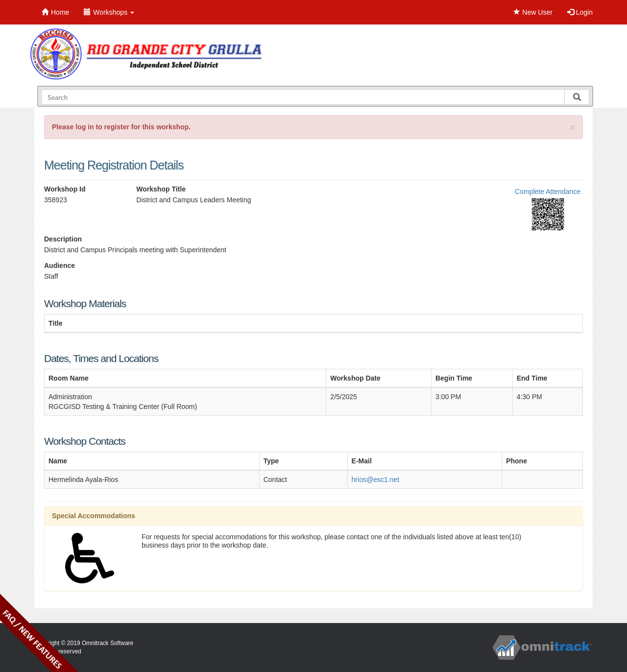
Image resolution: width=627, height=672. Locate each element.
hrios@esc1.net (375, 480)
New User (533, 12)
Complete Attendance (548, 192)
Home (55, 12)
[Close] (573, 127)
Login (580, 12)
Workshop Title (161, 189)
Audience (60, 265)
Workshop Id (65, 189)
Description (63, 239)
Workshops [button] (109, 12)
